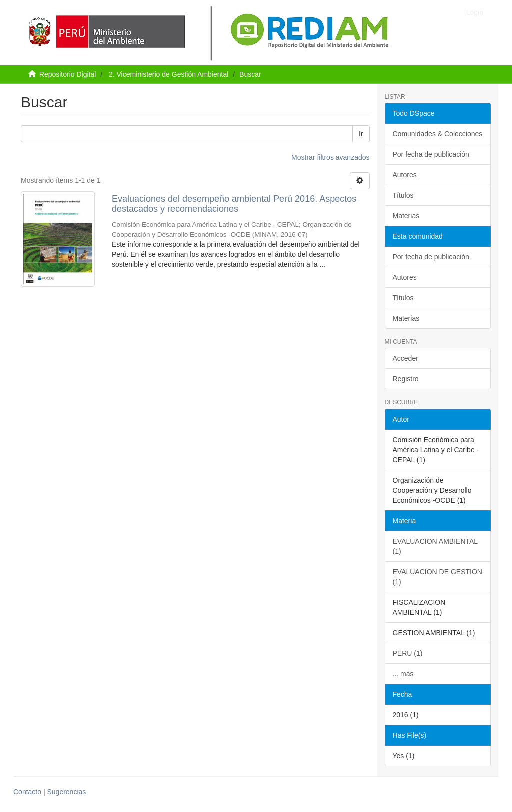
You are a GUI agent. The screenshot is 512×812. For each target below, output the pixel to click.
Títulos (403, 195)
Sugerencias (66, 792)
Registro (406, 379)
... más (403, 674)
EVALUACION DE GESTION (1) (438, 577)
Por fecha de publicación (431, 154)
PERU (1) (408, 653)
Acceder (406, 358)
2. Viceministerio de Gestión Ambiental (169, 74)
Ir (361, 134)
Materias (406, 216)
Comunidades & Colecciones (438, 134)
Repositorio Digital (68, 74)
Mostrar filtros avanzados (330, 157)
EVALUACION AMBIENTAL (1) (436, 546)
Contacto (27, 792)
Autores (405, 175)
